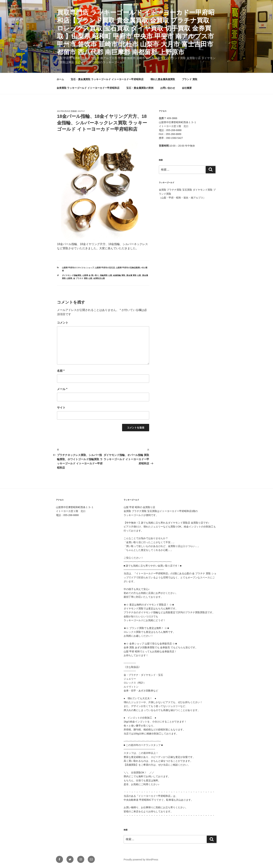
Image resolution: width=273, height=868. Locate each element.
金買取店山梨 (99, 278)
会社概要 (187, 88)
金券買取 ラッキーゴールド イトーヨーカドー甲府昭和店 (88, 88)
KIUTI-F (81, 111)
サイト (61, 408)
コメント (63, 323)
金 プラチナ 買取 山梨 (83, 278)
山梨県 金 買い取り (91, 275)
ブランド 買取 (190, 79)
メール (62, 389)
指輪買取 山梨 (106, 275)
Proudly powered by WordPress (141, 860)
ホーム (60, 79)
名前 (61, 371)
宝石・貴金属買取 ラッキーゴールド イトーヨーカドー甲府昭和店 (107, 79)
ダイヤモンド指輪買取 (72, 275)
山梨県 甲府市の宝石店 (105, 268)
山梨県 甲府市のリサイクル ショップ (78, 268)
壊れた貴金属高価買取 (163, 79)
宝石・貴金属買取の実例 (140, 88)
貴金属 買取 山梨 (134, 275)
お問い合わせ (168, 88)
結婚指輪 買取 (119, 275)
